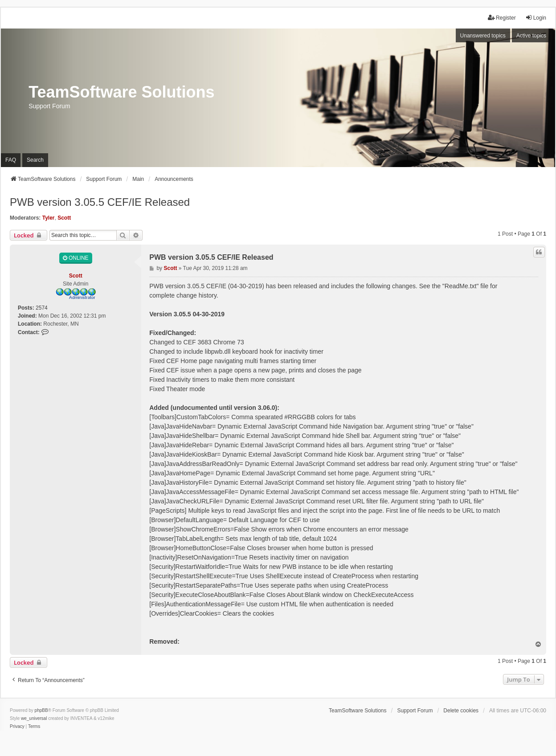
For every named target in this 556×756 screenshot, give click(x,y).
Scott (64, 218)
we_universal (34, 718)
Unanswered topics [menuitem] (483, 36)
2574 (42, 308)
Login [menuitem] (536, 18)
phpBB (41, 710)
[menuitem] (17, 727)
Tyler (49, 218)
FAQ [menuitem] (11, 160)
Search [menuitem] (35, 160)
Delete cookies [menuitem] (461, 711)
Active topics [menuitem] (531, 36)
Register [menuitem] (502, 18)
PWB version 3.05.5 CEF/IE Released (100, 202)
